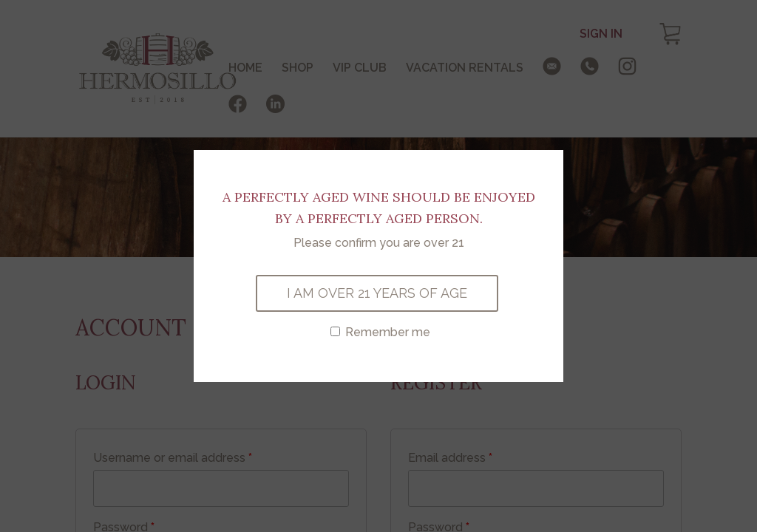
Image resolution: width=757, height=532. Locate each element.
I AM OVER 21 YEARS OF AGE (377, 293)
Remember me (380, 332)
